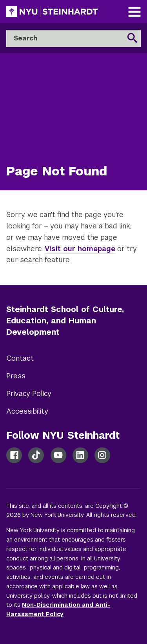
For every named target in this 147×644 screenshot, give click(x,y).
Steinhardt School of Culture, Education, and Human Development (65, 321)
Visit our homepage (80, 249)
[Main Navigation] (134, 13)
